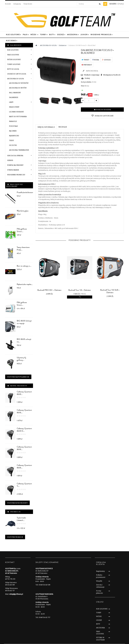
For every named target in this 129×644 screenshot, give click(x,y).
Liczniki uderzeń (16, 112)
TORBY (99, 613)
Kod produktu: (86, 82)
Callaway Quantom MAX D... (24, 430)
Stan (83, 86)
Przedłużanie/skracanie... (26, 192)
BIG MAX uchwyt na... (24, 340)
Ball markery (15, 93)
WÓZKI (99, 616)
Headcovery (14, 107)
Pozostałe (13, 126)
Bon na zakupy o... (24, 266)
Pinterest (87, 65)
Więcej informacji (46, 127)
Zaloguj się (17, 4)
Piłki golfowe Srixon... (22, 230)
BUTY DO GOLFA (13, 69)
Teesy (11, 140)
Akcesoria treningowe (19, 150)
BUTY (98, 624)
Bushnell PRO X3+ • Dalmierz (49, 290)
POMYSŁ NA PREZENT (15, 165)
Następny (77, 100)
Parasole (13, 121)
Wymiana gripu (23, 211)
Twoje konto (28, 4)
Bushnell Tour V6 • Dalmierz (80, 290)
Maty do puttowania (18, 116)
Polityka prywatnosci (101, 576)
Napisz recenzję (92, 71)
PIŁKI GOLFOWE (13, 55)
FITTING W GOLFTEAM (100, 639)
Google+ (107, 60)
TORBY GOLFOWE (14, 64)
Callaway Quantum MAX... (24, 393)
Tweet (85, 60)
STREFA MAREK (13, 170)
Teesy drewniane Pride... (23, 249)
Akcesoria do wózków (19, 83)
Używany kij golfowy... (21, 359)
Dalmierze (14, 97)
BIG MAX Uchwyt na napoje (24, 322)
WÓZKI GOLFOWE (14, 59)
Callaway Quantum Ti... (24, 485)
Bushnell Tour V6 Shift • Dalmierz (110, 291)
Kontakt (8, 4)
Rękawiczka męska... (25, 284)
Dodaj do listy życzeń (104, 116)
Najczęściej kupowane (15, 185)
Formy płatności (99, 592)
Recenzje (63, 127)
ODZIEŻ (99, 620)
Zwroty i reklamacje (100, 586)
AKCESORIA (100, 628)
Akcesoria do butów (18, 88)
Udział (96, 60)
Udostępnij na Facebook (112, 75)
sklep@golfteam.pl (16, 594)
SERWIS (10, 160)
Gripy (11, 102)
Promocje (15, 512)
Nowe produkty (19, 386)
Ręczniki (13, 131)
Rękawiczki (14, 136)
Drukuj (87, 78)
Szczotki (13, 145)
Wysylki (99, 581)
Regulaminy (100, 571)
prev (76, 266)
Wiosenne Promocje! (16, 175)
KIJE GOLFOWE (13, 50)
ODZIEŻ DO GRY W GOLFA (17, 74)
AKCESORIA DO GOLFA (15, 79)
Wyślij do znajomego (92, 75)
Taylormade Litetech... (21, 519)
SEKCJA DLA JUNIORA (15, 155)
